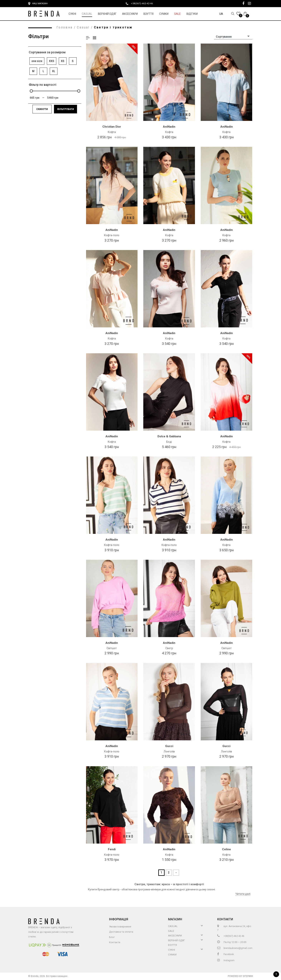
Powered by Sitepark (240, 976)
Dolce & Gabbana (169, 436)
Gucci (169, 746)
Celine (226, 849)
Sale (177, 14)
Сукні (72, 14)
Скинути (42, 109)
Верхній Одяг (107, 14)
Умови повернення (120, 927)
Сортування (224, 37)
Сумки (164, 14)
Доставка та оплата (121, 932)
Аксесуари (130, 14)
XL (54, 71)
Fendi (112, 849)
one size (37, 61)
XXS (52, 61)
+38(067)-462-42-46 (143, 3)
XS (63, 61)
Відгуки (192, 14)
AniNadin (169, 127)
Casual (87, 14)
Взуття (148, 14)
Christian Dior (112, 127)
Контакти (115, 942)
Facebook (225, 954)
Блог (112, 937)
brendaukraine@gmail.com (235, 948)
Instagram (226, 960)
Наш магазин (38, 4)
